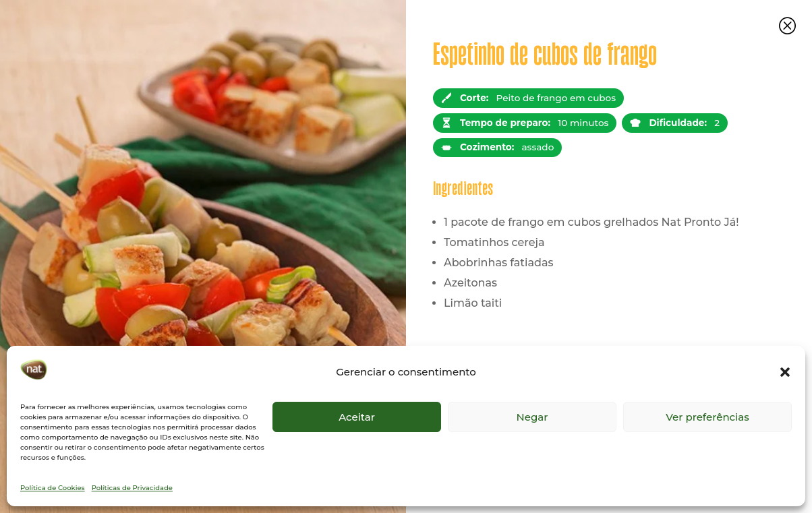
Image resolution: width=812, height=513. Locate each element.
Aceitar (357, 417)
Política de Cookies (53, 488)
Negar (532, 417)
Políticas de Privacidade (132, 488)
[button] (785, 372)
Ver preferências (707, 417)
